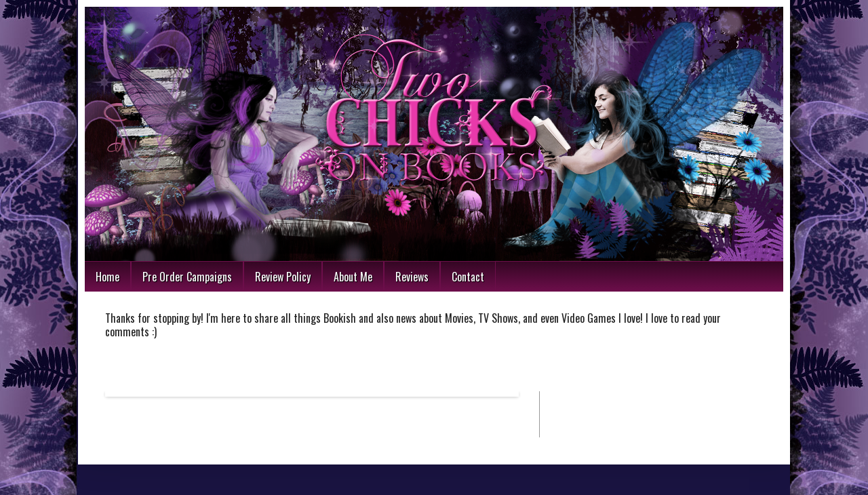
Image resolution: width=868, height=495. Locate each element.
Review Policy (283, 277)
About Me (353, 277)
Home (107, 277)
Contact (468, 277)
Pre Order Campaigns (187, 277)
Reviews (412, 277)
